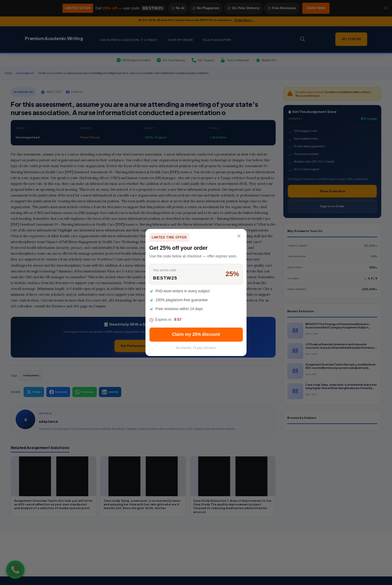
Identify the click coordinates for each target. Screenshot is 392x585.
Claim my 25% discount (196, 334)
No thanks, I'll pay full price (196, 348)
